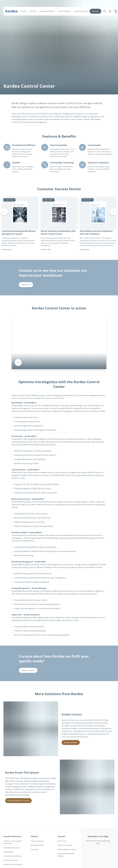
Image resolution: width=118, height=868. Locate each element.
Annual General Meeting (12, 865)
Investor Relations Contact (67, 859)
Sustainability (8, 861)
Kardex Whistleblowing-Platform (66, 864)
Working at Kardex (37, 854)
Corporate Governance (12, 857)
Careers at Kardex (37, 850)
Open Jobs (34, 859)
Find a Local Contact (65, 854)
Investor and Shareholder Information (13, 852)
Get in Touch (62, 850)
